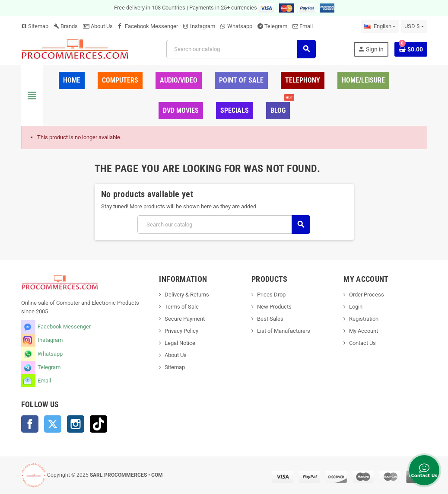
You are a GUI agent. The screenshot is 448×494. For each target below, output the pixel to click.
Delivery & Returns (187, 295)
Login (356, 307)
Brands (66, 26)
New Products (274, 307)
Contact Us (362, 343)
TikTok (98, 424)
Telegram (276, 26)
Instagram (203, 26)
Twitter (53, 424)
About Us (98, 26)
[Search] (241, 49)
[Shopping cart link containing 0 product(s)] (411, 49)
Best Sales (270, 319)
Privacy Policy (181, 331)
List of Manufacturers (284, 331)
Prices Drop (271, 295)
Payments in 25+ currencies (223, 8)
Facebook (30, 424)
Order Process (367, 295)
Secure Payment (185, 319)
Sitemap (35, 26)
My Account (364, 331)
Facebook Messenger (151, 26)
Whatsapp (240, 26)
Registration (364, 319)
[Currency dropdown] (414, 26)
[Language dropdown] (380, 26)
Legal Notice (180, 343)
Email (306, 26)
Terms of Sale (182, 307)
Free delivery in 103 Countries (150, 8)
